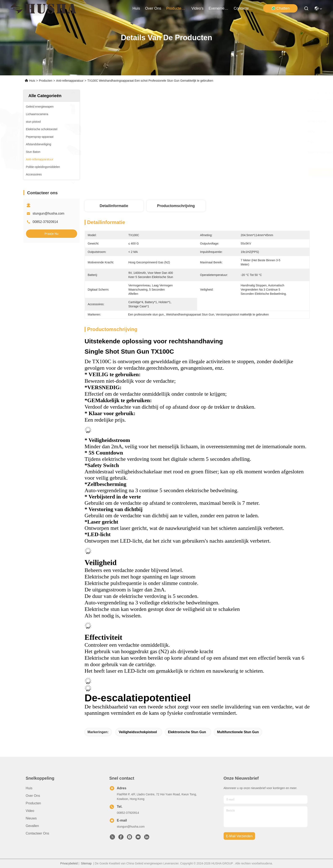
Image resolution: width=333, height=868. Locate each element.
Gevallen (32, 826)
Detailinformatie (114, 206)
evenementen (219, 8)
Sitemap (86, 863)
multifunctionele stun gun (238, 732)
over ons (153, 8)
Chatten (281, 8)
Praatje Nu (51, 234)
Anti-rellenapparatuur (70, 81)
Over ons (33, 796)
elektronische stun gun (187, 732)
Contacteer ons (38, 833)
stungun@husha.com (49, 213)
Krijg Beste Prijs (234, 172)
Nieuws (31, 818)
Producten (46, 81)
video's (197, 8)
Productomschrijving (176, 206)
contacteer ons (244, 8)
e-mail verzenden (239, 836)
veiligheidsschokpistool (138, 732)
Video (30, 811)
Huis (136, 8)
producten (176, 8)
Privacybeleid (69, 863)
